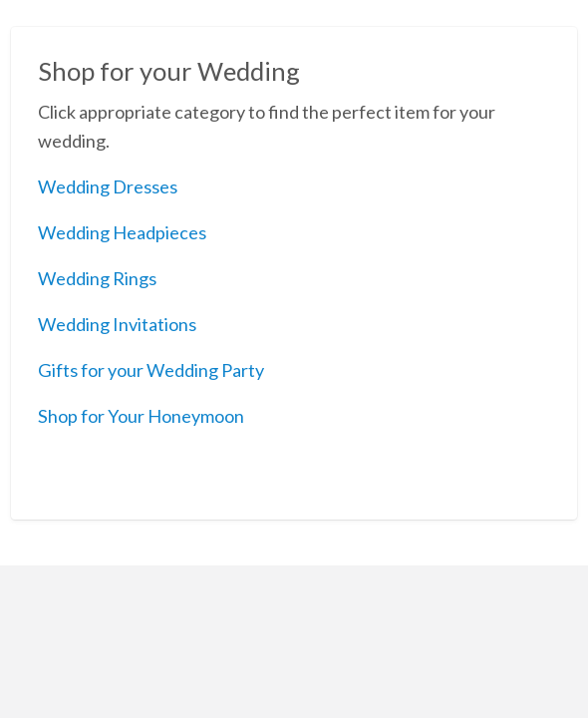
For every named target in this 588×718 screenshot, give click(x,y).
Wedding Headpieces (122, 232)
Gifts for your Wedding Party (151, 370)
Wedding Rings (97, 278)
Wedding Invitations (117, 324)
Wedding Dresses (108, 186)
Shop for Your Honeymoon (141, 416)
